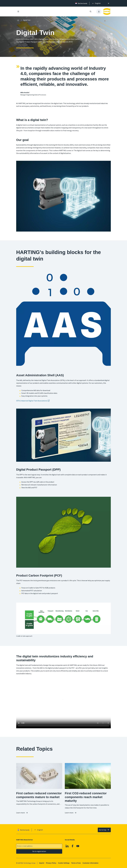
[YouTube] (78, 846)
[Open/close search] (91, 12)
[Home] (18, 20)
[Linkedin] (67, 846)
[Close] (109, 3)
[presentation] (96, 3)
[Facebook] (73, 846)
